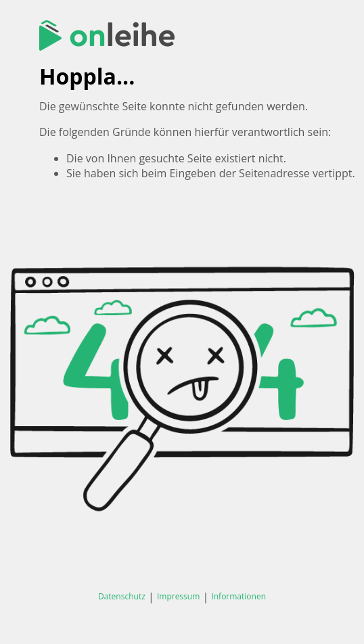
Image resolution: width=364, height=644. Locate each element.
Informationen (238, 596)
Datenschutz (122, 596)
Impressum (178, 596)
